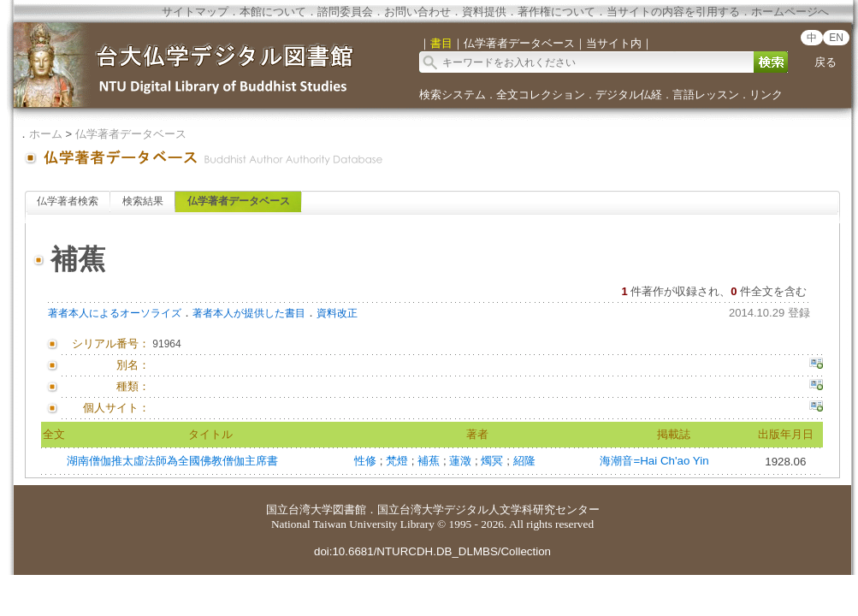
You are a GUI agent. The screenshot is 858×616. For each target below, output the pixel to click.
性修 (367, 461)
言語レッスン (706, 95)
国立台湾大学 (299, 509)
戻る (825, 62)
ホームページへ (790, 12)
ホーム (46, 134)
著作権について (556, 12)
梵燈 (399, 461)
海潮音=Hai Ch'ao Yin (654, 461)
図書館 (349, 509)
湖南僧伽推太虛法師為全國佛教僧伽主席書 (172, 461)
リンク (766, 95)
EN (836, 38)
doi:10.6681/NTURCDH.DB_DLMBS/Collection (432, 551)
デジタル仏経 (629, 95)
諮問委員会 (345, 12)
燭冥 (494, 461)
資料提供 (484, 12)
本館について (273, 12)
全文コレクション (541, 95)
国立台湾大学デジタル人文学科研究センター (488, 509)
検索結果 (143, 201)
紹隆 (524, 461)
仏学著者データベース (131, 134)
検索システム (453, 95)
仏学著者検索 (68, 201)
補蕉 (430, 461)
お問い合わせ (417, 12)
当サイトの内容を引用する (673, 12)
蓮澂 (462, 461)
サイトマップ (195, 12)
